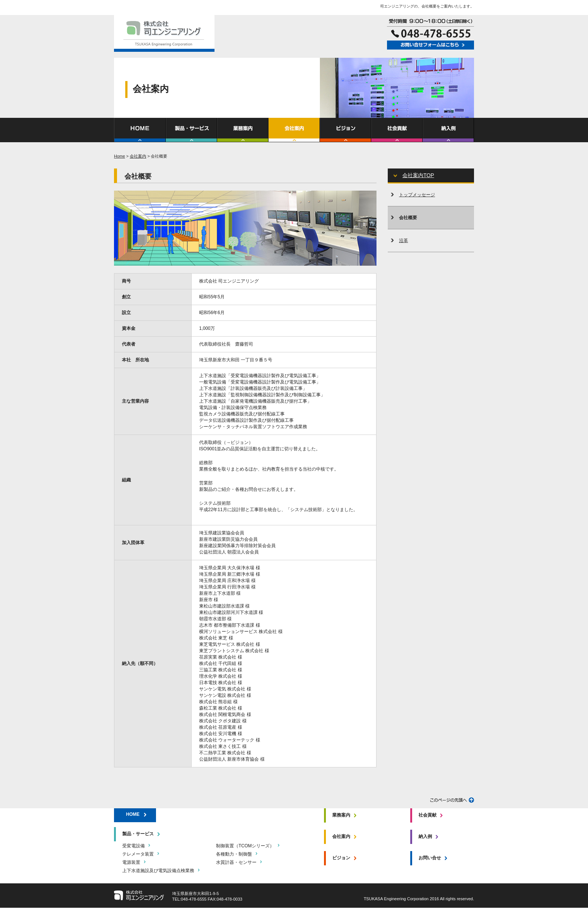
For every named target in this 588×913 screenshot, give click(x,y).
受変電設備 (133, 846)
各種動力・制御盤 (234, 854)
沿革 (403, 241)
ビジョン (341, 858)
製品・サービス (138, 834)
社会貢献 (427, 815)
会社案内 (138, 156)
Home (119, 156)
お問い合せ (430, 858)
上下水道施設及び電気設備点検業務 (158, 871)
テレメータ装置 (138, 854)
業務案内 (341, 815)
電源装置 (131, 862)
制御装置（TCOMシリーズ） (245, 846)
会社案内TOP (418, 175)
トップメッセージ (417, 195)
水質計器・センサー (236, 862)
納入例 (425, 836)
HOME (133, 814)
